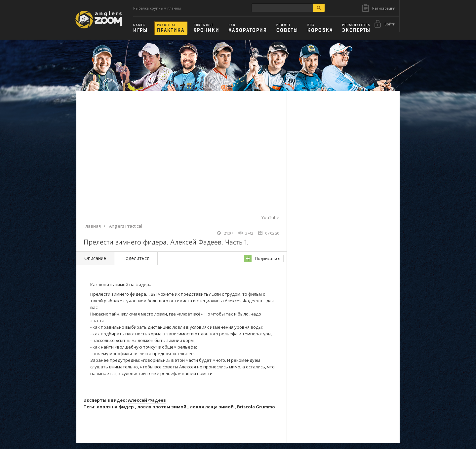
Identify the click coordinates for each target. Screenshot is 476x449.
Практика (171, 28)
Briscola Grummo (256, 407)
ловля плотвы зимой (162, 407)
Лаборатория (248, 28)
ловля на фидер (116, 407)
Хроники (207, 28)
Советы (287, 28)
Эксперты (356, 28)
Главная (92, 226)
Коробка (320, 28)
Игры (140, 28)
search (319, 8)
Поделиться (136, 258)
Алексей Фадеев (147, 400)
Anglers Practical (126, 226)
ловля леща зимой (212, 407)
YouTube (270, 217)
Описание (95, 258)
